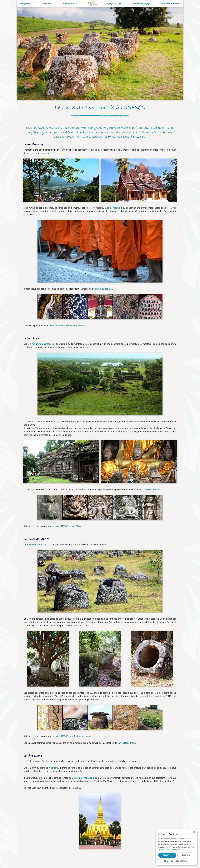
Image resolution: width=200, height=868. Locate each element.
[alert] (176, 847)
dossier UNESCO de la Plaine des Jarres (72, 736)
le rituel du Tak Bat (103, 289)
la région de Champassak (42, 344)
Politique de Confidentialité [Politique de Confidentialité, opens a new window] (170, 850)
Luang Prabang (112, 208)
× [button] (194, 832)
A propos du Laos (114, 4)
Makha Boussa (153, 490)
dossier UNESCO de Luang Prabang (69, 326)
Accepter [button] (167, 855)
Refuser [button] (186, 855)
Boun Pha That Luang (83, 778)
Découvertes (47, 4)
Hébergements (25, 4)
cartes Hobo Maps (127, 743)
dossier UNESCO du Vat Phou (66, 526)
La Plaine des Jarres (34, 545)
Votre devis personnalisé (170, 4)
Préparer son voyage (141, 4)
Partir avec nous (70, 4)
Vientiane (54, 768)
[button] (176, 861)
